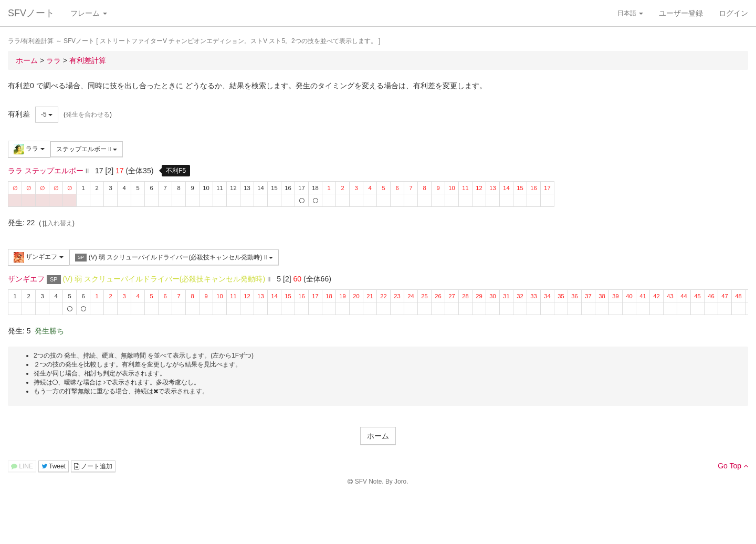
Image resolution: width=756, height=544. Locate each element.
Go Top (733, 466)
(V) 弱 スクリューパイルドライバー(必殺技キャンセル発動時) (174, 258)
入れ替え (57, 223)
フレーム (89, 13)
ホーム (378, 436)
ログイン (733, 13)
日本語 (630, 13)
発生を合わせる (88, 114)
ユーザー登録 (681, 13)
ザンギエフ (39, 257)
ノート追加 (93, 466)
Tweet (54, 466)
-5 (47, 114)
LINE (22, 466)
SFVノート (31, 13)
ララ (29, 149)
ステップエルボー (87, 149)
